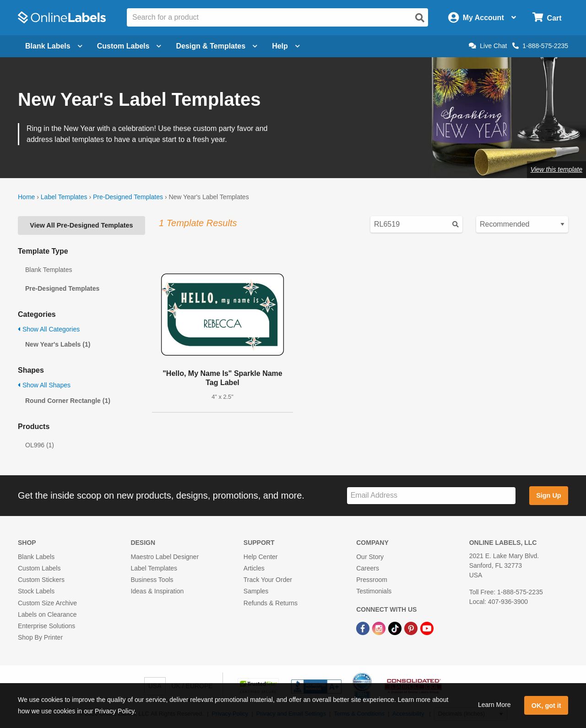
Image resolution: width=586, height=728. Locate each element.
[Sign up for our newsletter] (431, 496)
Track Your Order (268, 580)
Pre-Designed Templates (128, 197)
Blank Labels (36, 557)
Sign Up (548, 495)
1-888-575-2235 (540, 46)
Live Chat (488, 46)
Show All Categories (49, 329)
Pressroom (372, 580)
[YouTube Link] (427, 628)
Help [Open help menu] (286, 46)
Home (26, 197)
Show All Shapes (44, 385)
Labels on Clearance (47, 614)
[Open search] (420, 18)
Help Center (261, 557)
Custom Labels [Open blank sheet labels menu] (129, 46)
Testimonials (374, 591)
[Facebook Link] (364, 628)
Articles (254, 568)
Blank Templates (49, 270)
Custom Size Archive (47, 603)
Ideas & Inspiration (157, 591)
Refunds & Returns (271, 603)
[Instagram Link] (380, 628)
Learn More (494, 705)
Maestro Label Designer (165, 557)
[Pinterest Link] (412, 628)
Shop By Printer (40, 637)
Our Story (370, 557)
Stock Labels (36, 591)
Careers (368, 568)
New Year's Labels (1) (58, 344)
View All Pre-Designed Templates (81, 225)
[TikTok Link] (396, 628)
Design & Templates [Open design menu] (217, 46)
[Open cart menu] (547, 18)
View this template (556, 169)
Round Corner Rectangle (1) (68, 401)
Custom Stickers (41, 580)
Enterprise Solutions (46, 626)
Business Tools (152, 580)
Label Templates (64, 197)
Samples (256, 591)
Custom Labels (39, 568)
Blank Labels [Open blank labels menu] (54, 46)
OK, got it (546, 706)
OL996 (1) (40, 445)
